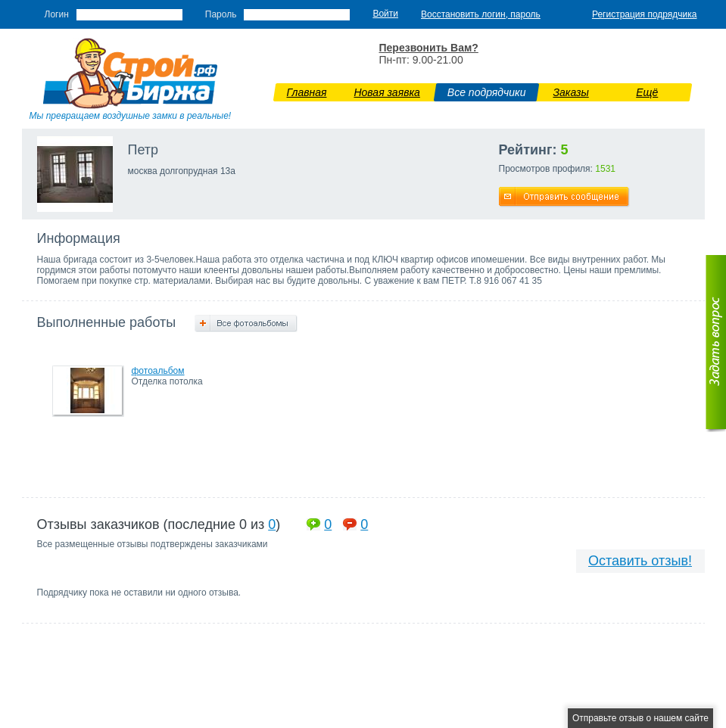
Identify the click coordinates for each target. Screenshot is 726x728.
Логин (57, 14)
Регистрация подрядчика (645, 14)
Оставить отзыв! (640, 561)
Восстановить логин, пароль (481, 14)
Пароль (221, 14)
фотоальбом (158, 371)
